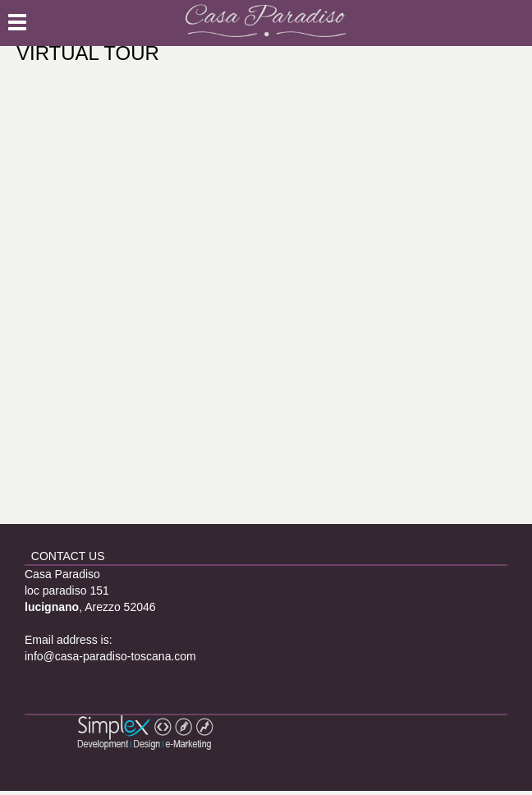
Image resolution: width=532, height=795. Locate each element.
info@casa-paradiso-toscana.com (110, 656)
